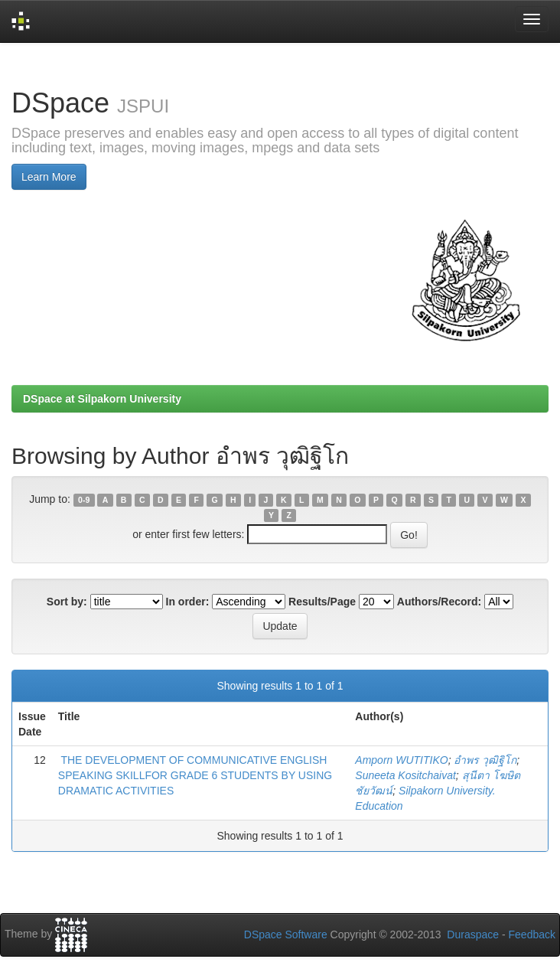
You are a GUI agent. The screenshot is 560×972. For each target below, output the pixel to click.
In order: (188, 602)
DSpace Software (286, 934)
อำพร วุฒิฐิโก (485, 760)
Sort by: (67, 602)
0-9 (84, 500)
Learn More (49, 177)
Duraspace (473, 934)
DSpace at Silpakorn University (102, 399)
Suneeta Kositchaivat (405, 775)
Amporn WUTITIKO (401, 760)
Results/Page (322, 602)
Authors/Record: (439, 602)
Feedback (532, 934)
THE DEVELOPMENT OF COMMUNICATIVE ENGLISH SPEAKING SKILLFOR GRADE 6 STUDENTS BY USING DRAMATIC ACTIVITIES (195, 775)
